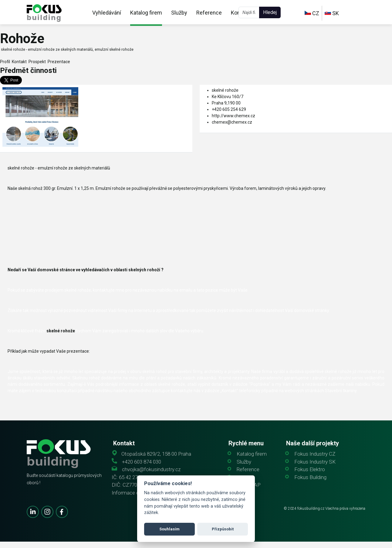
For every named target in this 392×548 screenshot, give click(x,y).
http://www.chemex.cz (233, 116)
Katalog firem (146, 13)
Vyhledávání (107, 13)
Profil (5, 62)
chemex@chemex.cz (232, 122)
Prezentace (58, 62)
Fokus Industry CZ (315, 454)
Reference (209, 13)
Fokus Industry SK (315, 462)
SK (332, 13)
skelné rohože (225, 90)
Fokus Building (310, 477)
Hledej (270, 12)
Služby (179, 13)
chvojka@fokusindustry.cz (151, 469)
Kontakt (18, 62)
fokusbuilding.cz (311, 509)
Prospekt (36, 62)
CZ (312, 13)
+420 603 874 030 (142, 462)
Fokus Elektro (310, 469)
